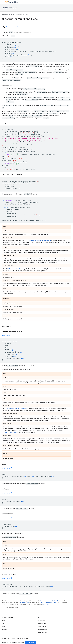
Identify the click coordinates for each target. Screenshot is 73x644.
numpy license (46, 605)
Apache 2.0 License (24, 603)
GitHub (4, 623)
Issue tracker (41, 621)
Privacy (10, 639)
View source (6, 335)
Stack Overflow (42, 626)
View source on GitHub (12, 27)
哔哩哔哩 (5, 629)
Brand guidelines (42, 629)
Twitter (4, 626)
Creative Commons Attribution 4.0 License (51, 601)
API (11, 15)
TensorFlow (5, 15)
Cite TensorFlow (42, 632)
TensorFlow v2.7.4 (10, 8)
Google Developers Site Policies (48, 603)
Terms (4, 639)
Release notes (42, 623)
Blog (3, 621)
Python (28, 15)
